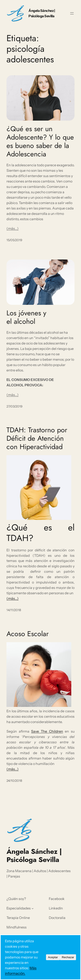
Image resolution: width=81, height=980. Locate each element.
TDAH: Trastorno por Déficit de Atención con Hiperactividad (37, 438)
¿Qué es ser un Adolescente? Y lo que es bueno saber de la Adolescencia (40, 142)
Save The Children (47, 731)
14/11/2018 (14, 610)
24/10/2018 (14, 781)
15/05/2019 (14, 240)
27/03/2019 (14, 406)
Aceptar (53, 957)
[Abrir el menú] (72, 13)
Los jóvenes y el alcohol (26, 317)
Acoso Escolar (28, 634)
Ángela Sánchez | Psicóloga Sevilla (34, 856)
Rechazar (68, 957)
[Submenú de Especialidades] (33, 908)
